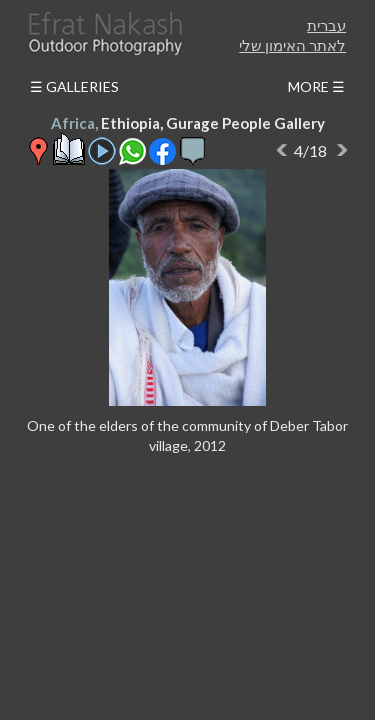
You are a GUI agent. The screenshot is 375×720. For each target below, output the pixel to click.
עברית (326, 25)
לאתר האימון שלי (292, 45)
